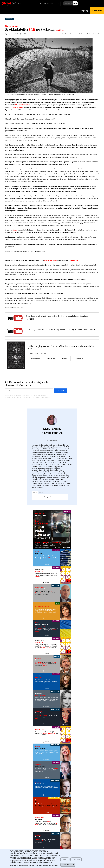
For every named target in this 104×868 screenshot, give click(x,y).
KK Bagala (39, 677)
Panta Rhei (39, 554)
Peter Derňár (40, 837)
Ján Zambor (39, 660)
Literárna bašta (35, 358)
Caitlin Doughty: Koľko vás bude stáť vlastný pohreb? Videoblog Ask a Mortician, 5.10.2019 (60, 329)
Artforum (65, 358)
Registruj (84, 11)
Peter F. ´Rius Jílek (41, 589)
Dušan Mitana (40, 766)
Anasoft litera (41, 515)
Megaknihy (51, 358)
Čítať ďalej (66, 547)
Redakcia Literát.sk (42, 624)
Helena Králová (40, 713)
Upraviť (65, 861)
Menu (20, 4)
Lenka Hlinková (40, 748)
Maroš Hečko (40, 784)
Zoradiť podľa (49, 4)
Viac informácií (53, 867)
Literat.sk (9, 2)
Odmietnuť (76, 861)
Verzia (37, 801)
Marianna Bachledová (52, 431)
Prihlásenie (98, 11)
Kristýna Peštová (41, 695)
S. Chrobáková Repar (42, 607)
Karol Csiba (39, 819)
